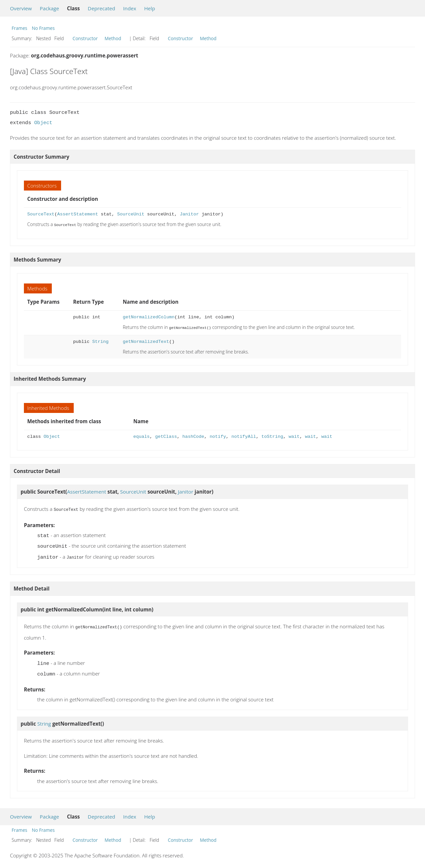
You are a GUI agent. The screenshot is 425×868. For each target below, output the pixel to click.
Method (113, 38)
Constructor (85, 38)
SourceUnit (131, 214)
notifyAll (244, 436)
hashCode (193, 436)
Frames (19, 28)
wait (294, 436)
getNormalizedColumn (149, 317)
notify (218, 436)
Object (43, 123)
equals (142, 436)
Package (49, 8)
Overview (21, 8)
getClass (166, 436)
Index (130, 8)
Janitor (189, 214)
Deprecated (101, 8)
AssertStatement (78, 214)
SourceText (41, 214)
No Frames (43, 28)
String (100, 341)
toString (272, 436)
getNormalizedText (146, 341)
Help (150, 8)
